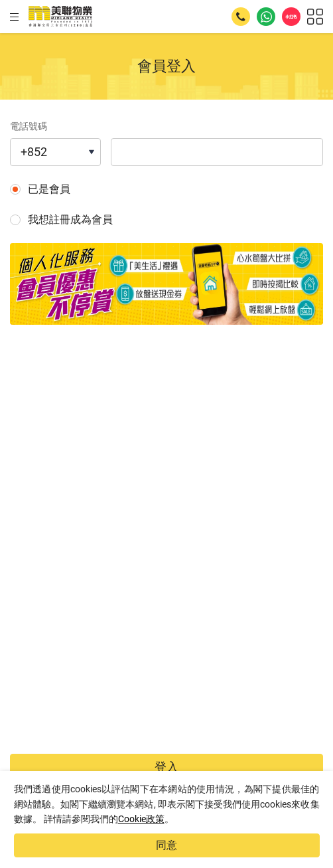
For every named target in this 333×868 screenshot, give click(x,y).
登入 (166, 767)
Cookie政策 (141, 819)
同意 (166, 845)
